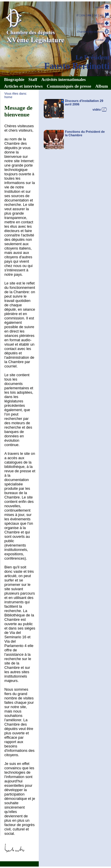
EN (83, 15)
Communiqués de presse (69, 86)
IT (77, 15)
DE (96, 15)
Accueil (99, 7)
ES (102, 15)
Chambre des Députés (90, 32)
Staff (33, 79)
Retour (100, 24)
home (8, 97)
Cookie (99, 40)
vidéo (97, 109)
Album (102, 86)
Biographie (14, 79)
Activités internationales (64, 79)
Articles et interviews (23, 86)
